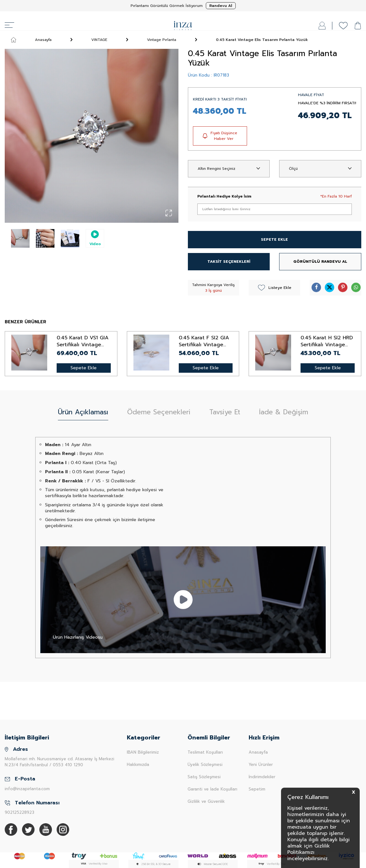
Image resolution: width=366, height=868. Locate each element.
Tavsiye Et (225, 412)
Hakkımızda (138, 765)
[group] (92, 136)
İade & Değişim (284, 412)
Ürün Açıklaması (83, 412)
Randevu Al (221, 6)
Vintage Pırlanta (162, 40)
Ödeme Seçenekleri (159, 412)
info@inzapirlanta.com (27, 789)
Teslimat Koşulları (205, 752)
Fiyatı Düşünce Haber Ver (220, 136)
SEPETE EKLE (275, 239)
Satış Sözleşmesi (204, 777)
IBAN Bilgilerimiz (143, 752)
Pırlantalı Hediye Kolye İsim (224, 196)
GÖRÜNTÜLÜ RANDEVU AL (320, 262)
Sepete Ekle (84, 368)
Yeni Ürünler (261, 765)
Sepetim (257, 789)
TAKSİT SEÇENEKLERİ (229, 262)
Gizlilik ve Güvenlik (206, 801)
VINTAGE (99, 40)
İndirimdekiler (262, 777)
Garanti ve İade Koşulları (212, 789)
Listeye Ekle (275, 288)
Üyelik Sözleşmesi (205, 765)
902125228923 (20, 812)
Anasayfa (31, 40)
